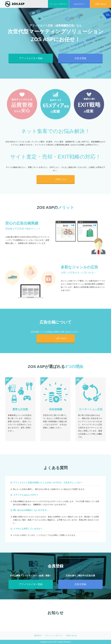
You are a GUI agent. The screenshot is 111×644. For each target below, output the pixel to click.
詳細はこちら (60, 179)
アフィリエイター (58, 4)
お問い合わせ (60, 338)
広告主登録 (80, 58)
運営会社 (38, 635)
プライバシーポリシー (54, 635)
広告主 (79, 4)
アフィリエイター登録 (31, 58)
